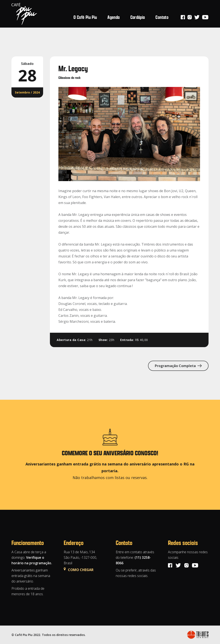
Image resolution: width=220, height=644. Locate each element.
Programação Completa (178, 366)
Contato (162, 17)
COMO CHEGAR (79, 570)
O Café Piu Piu (85, 17)
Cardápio (138, 17)
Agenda (114, 17)
